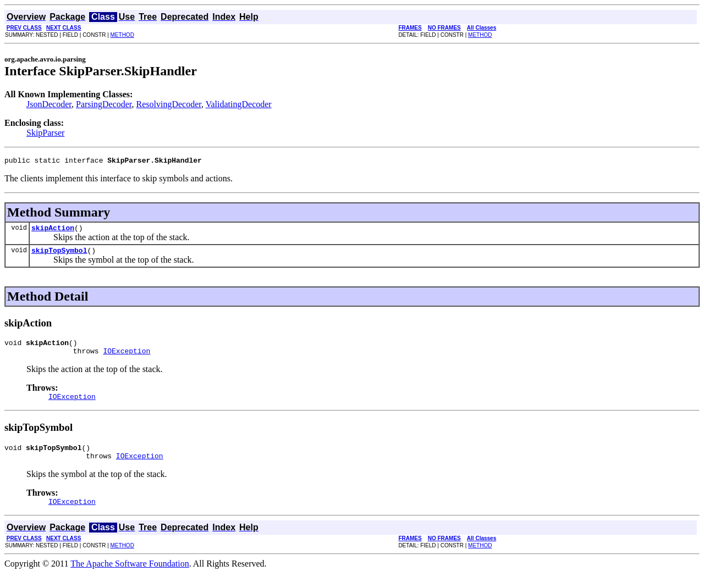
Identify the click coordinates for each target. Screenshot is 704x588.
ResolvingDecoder (169, 104)
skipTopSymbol (59, 255)
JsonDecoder (49, 104)
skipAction (53, 231)
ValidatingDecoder (239, 104)
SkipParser (45, 133)
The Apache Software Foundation (130, 578)
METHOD (122, 35)
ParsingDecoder (104, 104)
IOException (127, 359)
